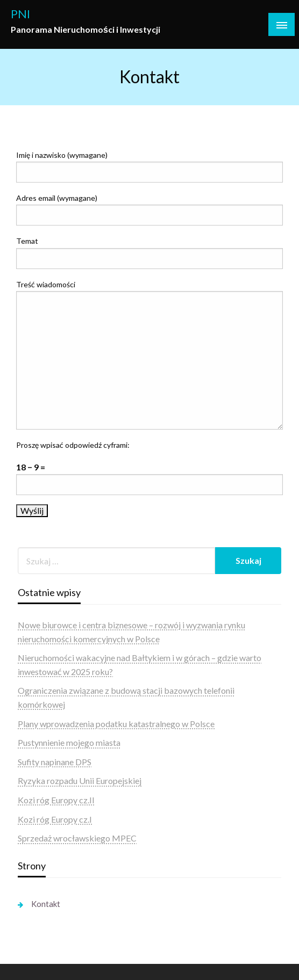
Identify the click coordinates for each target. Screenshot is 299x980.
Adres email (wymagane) (149, 209)
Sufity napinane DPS (55, 762)
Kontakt (46, 904)
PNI (20, 14)
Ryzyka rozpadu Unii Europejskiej (80, 781)
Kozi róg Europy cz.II (56, 800)
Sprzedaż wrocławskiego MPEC (77, 838)
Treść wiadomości (149, 355)
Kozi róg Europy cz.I (55, 819)
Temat (149, 252)
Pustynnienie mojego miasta (69, 742)
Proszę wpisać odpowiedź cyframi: (73, 445)
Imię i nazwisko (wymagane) (149, 166)
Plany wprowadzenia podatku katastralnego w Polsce (116, 724)
